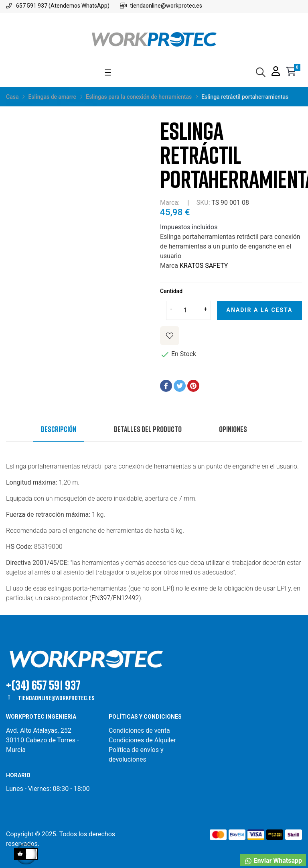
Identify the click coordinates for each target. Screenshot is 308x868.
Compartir (166, 386)
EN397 (101, 598)
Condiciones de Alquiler (142, 740)
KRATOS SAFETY (204, 266)
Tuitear (180, 386)
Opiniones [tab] (233, 429)
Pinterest (193, 386)
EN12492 (126, 598)
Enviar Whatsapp (273, 861)
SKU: (203, 203)
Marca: (170, 203)
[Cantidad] (188, 310)
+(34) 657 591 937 (43, 685)
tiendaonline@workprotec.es (56, 698)
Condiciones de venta (140, 730)
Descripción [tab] (59, 429)
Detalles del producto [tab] (148, 429)
